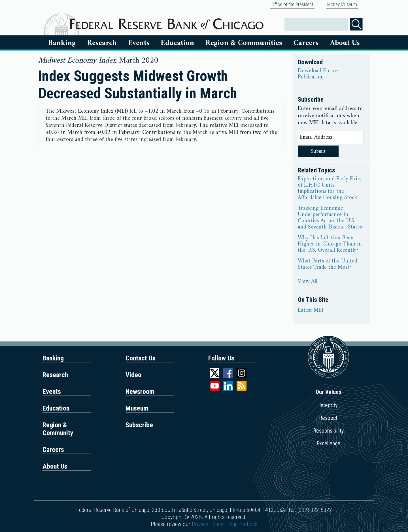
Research (102, 43)
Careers (306, 43)
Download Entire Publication (318, 74)
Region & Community (58, 429)
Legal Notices (242, 524)
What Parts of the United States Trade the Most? (328, 264)
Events (139, 43)
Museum (137, 408)
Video (133, 375)
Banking (62, 43)
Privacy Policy (207, 524)
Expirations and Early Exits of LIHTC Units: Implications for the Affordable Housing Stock (330, 189)
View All (308, 282)
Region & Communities (244, 43)
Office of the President (292, 5)
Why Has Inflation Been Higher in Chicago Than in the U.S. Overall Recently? (330, 244)
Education (177, 43)
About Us (345, 43)
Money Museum (342, 5)
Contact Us (141, 358)
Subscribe (139, 425)
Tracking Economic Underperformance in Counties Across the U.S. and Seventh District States (330, 218)
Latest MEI (311, 311)
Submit (318, 151)
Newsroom (140, 392)
